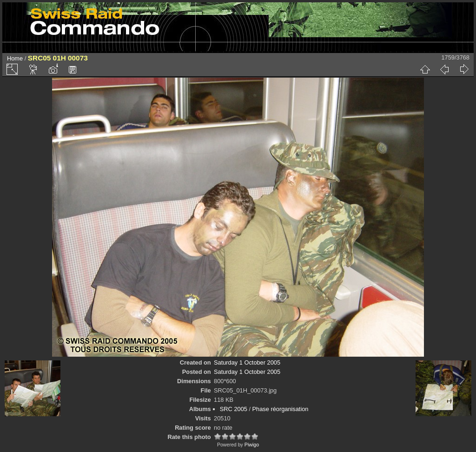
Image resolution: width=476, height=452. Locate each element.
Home (15, 58)
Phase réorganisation (281, 409)
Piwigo (252, 445)
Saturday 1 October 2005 (247, 362)
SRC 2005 (234, 409)
